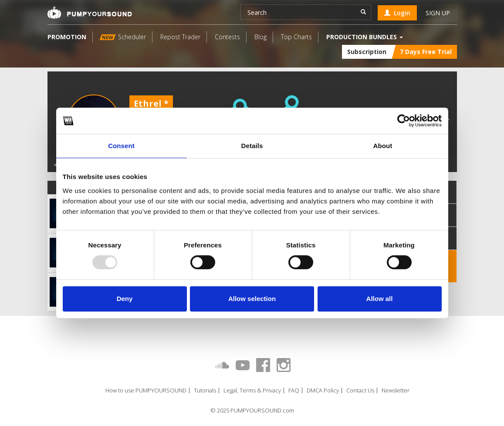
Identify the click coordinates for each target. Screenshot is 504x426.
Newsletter (396, 390)
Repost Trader (180, 37)
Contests (227, 37)
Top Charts (296, 37)
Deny (125, 299)
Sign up (438, 13)
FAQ (294, 390)
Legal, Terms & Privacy (252, 390)
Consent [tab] (121, 146)
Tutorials (205, 390)
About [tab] (383, 146)
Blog (260, 37)
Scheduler (122, 37)
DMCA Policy (323, 390)
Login (397, 13)
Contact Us (360, 390)
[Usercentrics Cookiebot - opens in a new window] (404, 121)
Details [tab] (252, 146)
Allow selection (252, 299)
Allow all (380, 299)
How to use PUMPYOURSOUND (146, 390)
